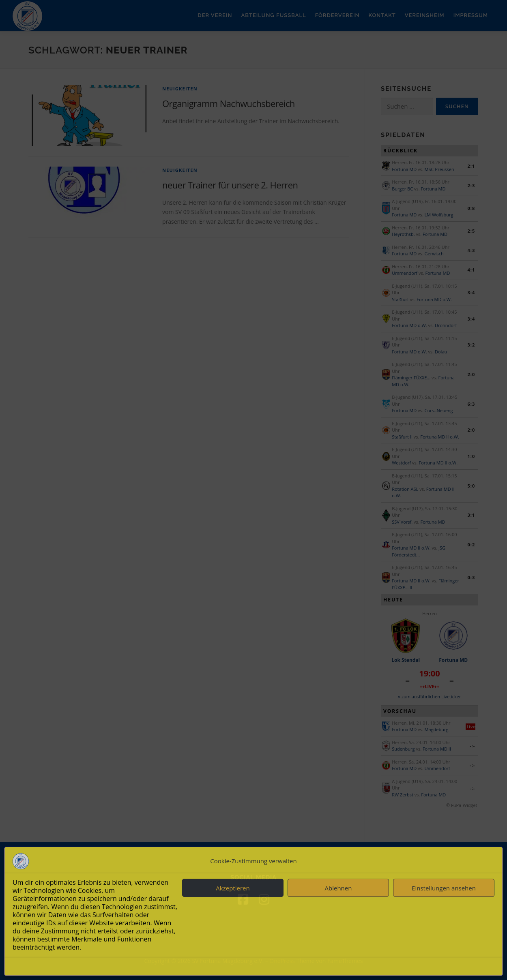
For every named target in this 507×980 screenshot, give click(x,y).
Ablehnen (338, 888)
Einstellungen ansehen (444, 888)
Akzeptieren (233, 888)
